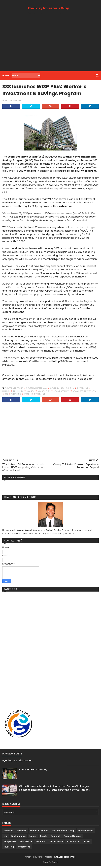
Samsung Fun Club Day (33, 771)
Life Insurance (18, 838)
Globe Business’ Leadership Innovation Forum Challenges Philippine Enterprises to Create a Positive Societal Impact (54, 790)
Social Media (56, 843)
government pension (36, 390)
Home (5, 75)
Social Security (53, 393)
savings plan (36, 393)
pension (95, 390)
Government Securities (62, 390)
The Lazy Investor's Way (48, 8)
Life (5, 838)
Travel (87, 843)
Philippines (10, 393)
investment (82, 390)
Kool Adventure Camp (63, 832)
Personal (55, 838)
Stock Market (73, 843)
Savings (22, 393)
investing (9, 848)
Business (21, 832)
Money (33, 838)
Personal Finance (72, 838)
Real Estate (26, 843)
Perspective (10, 843)
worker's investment (25, 396)
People (43, 838)
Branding (8, 832)
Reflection (41, 843)
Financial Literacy (39, 832)
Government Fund (14, 390)
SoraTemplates (46, 859)
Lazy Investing (85, 832)
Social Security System (76, 393)
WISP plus (7, 396)
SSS (93, 393)
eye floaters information (17, 762)
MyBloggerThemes (66, 859)
